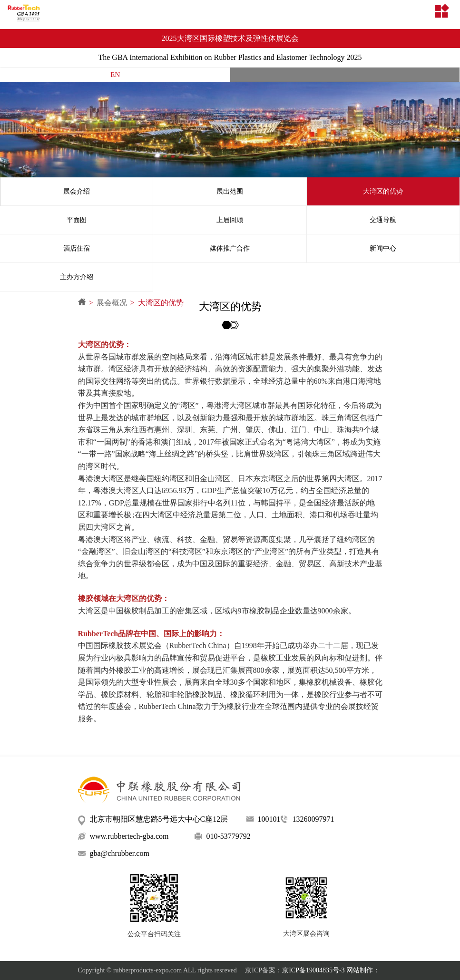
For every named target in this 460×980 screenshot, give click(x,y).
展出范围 (230, 191)
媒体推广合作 (230, 248)
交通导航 (383, 220)
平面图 (77, 220)
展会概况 (112, 303)
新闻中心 (383, 248)
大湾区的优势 (383, 191)
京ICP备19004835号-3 (313, 970)
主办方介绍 (77, 277)
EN (115, 75)
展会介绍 (77, 191)
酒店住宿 (77, 248)
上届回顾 (230, 220)
